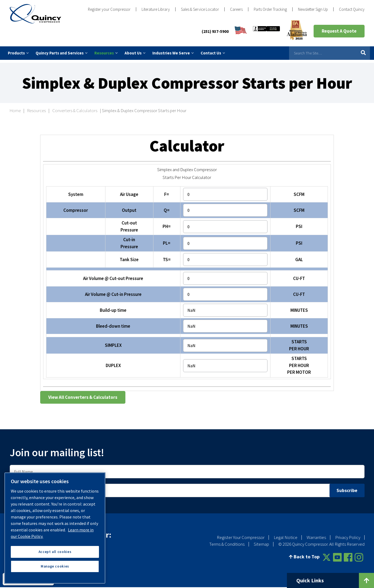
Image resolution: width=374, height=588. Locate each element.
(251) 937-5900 (215, 31)
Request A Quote (339, 31)
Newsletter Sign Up (313, 9)
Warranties (316, 534)
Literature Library (156, 9)
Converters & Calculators (75, 108)
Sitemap (261, 541)
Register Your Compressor (241, 534)
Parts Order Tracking (270, 9)
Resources (37, 108)
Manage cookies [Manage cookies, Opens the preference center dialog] (55, 566)
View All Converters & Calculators (83, 394)
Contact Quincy (352, 9)
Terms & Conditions (227, 541)
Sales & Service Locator (200, 9)
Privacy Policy (348, 534)
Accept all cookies (55, 552)
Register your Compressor (109, 9)
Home (15, 108)
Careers (236, 9)
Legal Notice (286, 534)
